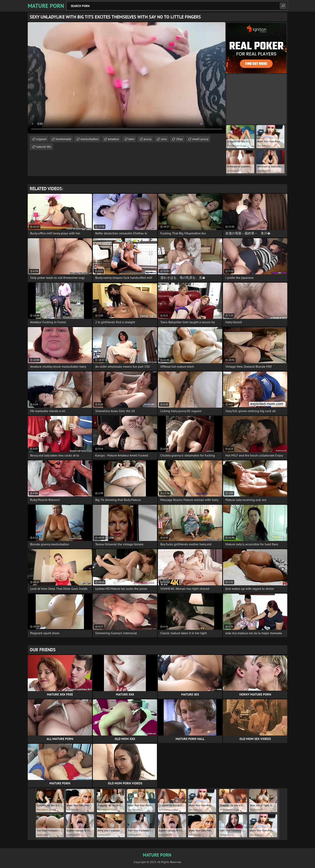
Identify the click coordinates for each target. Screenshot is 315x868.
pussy (148, 139)
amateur (114, 139)
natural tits (44, 147)
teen (131, 139)
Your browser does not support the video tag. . (127, 78)
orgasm (41, 139)
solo (164, 139)
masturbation (89, 139)
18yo (179, 139)
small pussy (200, 139)
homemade (63, 139)
